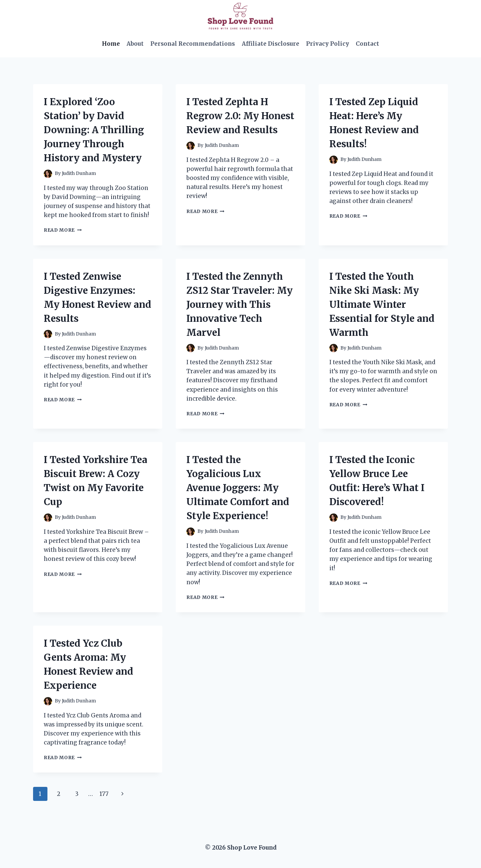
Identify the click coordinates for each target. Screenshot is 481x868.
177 (104, 794)
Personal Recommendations (193, 44)
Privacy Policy (328, 44)
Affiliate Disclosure (271, 44)
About (135, 44)
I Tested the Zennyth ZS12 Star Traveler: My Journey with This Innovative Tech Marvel (239, 304)
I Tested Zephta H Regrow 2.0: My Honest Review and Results (240, 116)
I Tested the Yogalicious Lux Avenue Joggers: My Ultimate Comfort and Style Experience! (238, 488)
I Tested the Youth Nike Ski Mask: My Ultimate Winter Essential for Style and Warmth (382, 304)
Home (111, 44)
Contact (367, 44)
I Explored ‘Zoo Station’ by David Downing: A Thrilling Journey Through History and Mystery (94, 130)
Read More (63, 230)
